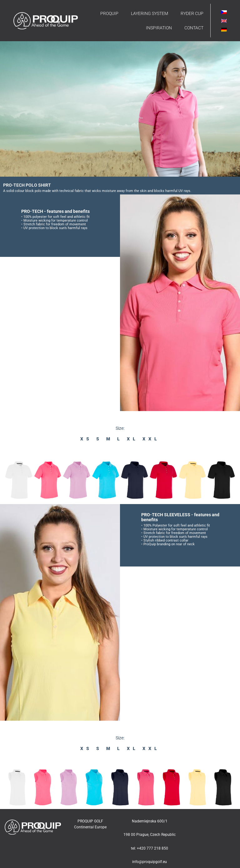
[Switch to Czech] (224, 12)
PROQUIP (109, 13)
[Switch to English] (224, 21)
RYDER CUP (192, 13)
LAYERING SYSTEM (150, 13)
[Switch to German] (224, 29)
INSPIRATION (159, 28)
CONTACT (194, 28)
